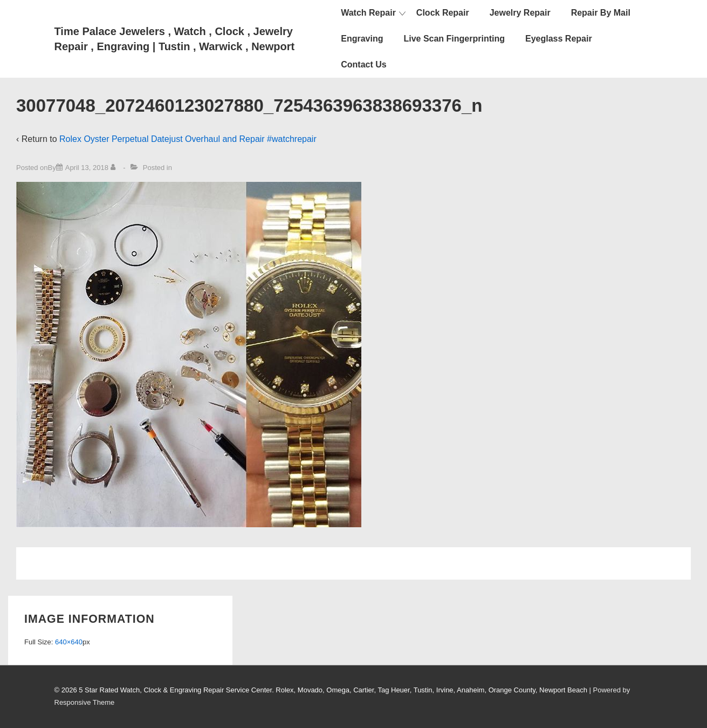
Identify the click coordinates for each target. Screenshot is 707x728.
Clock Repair (443, 13)
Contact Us (363, 64)
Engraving (362, 39)
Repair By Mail (601, 13)
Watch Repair (368, 13)
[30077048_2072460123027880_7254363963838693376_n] (87, 168)
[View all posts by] (115, 168)
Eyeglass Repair (559, 39)
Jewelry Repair (520, 13)
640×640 (69, 642)
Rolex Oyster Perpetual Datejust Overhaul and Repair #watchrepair (188, 139)
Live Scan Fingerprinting (454, 39)
